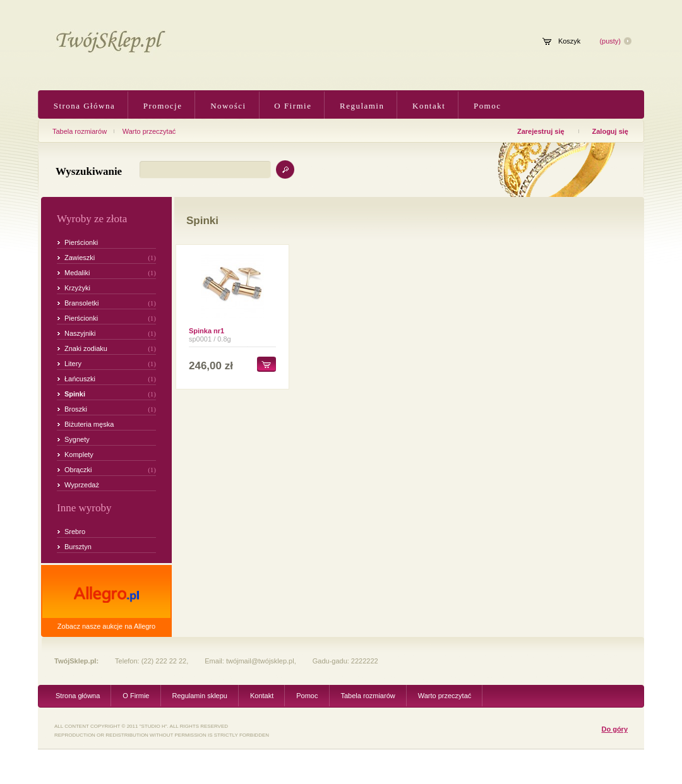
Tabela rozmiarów (80, 131)
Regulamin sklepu (200, 696)
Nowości (226, 106)
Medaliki (77, 273)
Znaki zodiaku (86, 348)
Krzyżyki (77, 288)
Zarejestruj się (541, 131)
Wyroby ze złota (92, 219)
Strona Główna (83, 106)
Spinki (75, 394)
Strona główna (78, 696)
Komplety (79, 454)
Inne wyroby (84, 508)
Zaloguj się (610, 131)
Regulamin (360, 106)
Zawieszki (80, 258)
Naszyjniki (80, 333)
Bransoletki (81, 303)
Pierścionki (81, 242)
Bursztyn (78, 547)
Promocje (161, 106)
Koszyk (569, 41)
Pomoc (486, 106)
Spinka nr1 (206, 331)
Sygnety (77, 439)
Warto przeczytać (149, 131)
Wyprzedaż (82, 485)
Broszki (76, 409)
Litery (73, 364)
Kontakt (427, 106)
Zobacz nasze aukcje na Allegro (106, 626)
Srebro (75, 532)
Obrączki (78, 470)
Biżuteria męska (89, 424)
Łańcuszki (80, 379)
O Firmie (292, 106)
